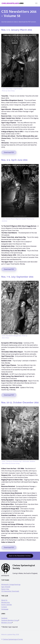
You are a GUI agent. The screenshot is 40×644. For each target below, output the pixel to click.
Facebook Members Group (10, 620)
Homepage (5, 609)
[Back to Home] (13, 3)
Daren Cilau (5, 589)
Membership (5, 602)
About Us (4, 600)
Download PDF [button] (9, 152)
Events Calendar (7, 605)
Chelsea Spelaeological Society (13, 639)
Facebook (4, 618)
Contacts (4, 607)
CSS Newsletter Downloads (10, 591)
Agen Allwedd (6, 587)
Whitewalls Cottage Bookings (11, 584)
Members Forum (7, 623)
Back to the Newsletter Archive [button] (20, 556)
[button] (36, 3)
